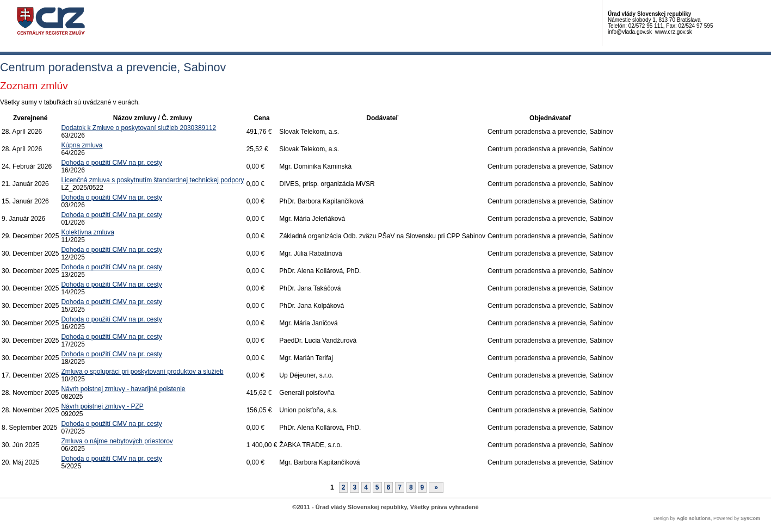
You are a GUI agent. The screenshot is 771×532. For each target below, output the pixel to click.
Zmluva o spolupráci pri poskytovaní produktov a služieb (142, 372)
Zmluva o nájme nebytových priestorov (117, 441)
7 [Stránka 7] (400, 487)
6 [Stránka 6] (389, 487)
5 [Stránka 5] (377, 487)
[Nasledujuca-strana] (436, 487)
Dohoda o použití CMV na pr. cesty (111, 163)
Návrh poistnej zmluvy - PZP (102, 406)
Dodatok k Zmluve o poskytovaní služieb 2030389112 (138, 128)
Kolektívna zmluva (87, 232)
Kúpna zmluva (82, 145)
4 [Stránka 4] (366, 487)
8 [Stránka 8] (411, 487)
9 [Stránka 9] (422, 487)
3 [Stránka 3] (354, 487)
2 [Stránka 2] (344, 487)
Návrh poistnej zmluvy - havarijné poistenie (123, 389)
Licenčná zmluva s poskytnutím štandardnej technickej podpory (152, 180)
